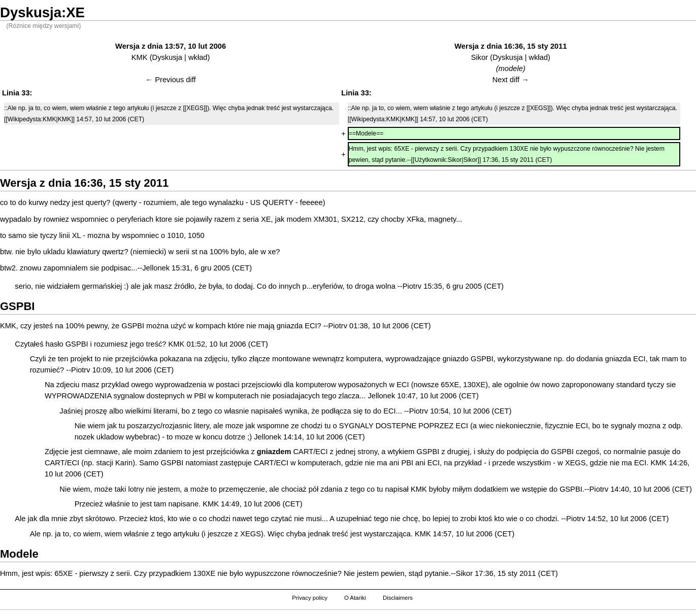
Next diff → (511, 80)
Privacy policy (310, 598)
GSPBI (133, 326)
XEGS (575, 463)
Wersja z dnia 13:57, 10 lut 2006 (171, 46)
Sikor (479, 57)
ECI (311, 326)
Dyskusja (167, 57)
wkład (198, 57)
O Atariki (355, 598)
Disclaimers (398, 598)
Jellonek (156, 268)
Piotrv (412, 286)
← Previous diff (171, 80)
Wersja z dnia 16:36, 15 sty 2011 (510, 46)
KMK (140, 57)
